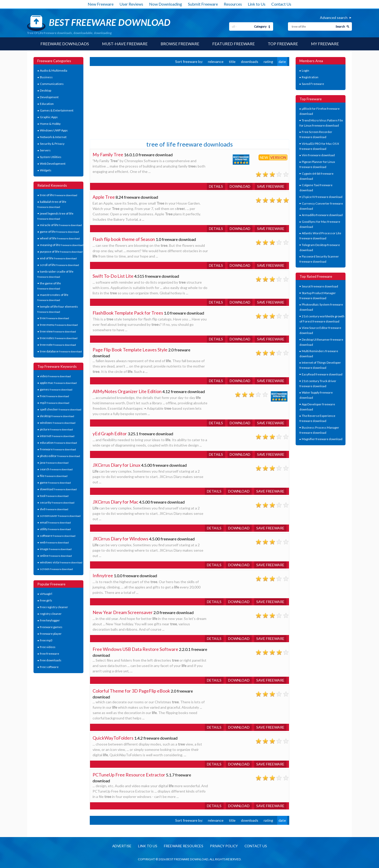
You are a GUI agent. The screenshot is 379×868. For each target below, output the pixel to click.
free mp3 (46, 641)
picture (56, 430)
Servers (45, 151)
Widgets (46, 170)
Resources (233, 4)
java (54, 463)
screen (56, 569)
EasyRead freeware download (322, 374)
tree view (58, 332)
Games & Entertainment (57, 111)
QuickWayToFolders (113, 738)
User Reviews (131, 4)
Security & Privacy (52, 144)
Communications (52, 84)
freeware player (51, 634)
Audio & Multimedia (54, 71)
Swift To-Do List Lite (113, 276)
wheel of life (60, 238)
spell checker (61, 410)
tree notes (59, 338)
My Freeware (325, 44)
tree (54, 318)
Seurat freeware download (320, 286)
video (55, 376)
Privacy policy (224, 846)
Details (214, 186)
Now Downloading (166, 4)
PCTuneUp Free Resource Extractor (129, 775)
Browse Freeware (180, 44)
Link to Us (257, 4)
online (56, 556)
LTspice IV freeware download (322, 197)
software (58, 536)
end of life (58, 258)
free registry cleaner (54, 607)
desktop (57, 416)
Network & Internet (53, 137)
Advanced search (334, 18)
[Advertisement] (128, 102)
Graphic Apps (49, 117)
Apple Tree (104, 197)
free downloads (51, 660)
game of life (59, 232)
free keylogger (50, 621)
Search (340, 26)
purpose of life (61, 252)
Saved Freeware (313, 84)
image (56, 549)
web (54, 543)
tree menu (59, 325)
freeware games (51, 627)
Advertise (120, 846)
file (54, 476)
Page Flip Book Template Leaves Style (130, 350)
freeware (58, 449)
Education (47, 104)
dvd (54, 509)
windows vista (61, 563)
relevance (216, 62)
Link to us (146, 846)
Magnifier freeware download (322, 439)
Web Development (53, 164)
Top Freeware (283, 44)
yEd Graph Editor (110, 433)
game (55, 483)
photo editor (60, 456)
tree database (61, 352)
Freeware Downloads (64, 44)
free (54, 396)
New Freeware (101, 4)
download (58, 489)
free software (49, 667)
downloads (250, 62)
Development (49, 97)
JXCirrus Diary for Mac (115, 502)
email (55, 523)
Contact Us (281, 4)
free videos (48, 647)
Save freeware (270, 186)
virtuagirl (46, 594)
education (58, 443)
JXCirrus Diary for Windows (120, 539)
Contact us (258, 846)
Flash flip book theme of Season (124, 239)
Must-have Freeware (124, 44)
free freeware (49, 654)
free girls (46, 601)
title (232, 62)
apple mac (58, 383)
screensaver (60, 516)
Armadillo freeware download (322, 215)
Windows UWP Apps (54, 131)
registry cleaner (51, 614)
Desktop (46, 91)
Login (305, 71)
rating (268, 62)
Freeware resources (183, 846)
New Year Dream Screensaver (123, 612)
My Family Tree (108, 154)
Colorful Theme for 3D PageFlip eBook (131, 691)
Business (46, 77)
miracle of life (61, 225)
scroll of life (59, 265)
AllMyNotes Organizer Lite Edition (127, 391)
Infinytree (103, 575)
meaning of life (62, 245)
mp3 (55, 403)
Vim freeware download (318, 155)
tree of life (59, 195)
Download (239, 186)
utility (55, 529)
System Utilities (51, 157)
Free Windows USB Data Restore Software (135, 649)
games (56, 390)
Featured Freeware (234, 44)
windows (58, 423)
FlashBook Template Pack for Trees (128, 313)
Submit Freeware (203, 4)
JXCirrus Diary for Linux (116, 465)
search (56, 469)
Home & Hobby (50, 124)
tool (54, 496)
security (57, 503)
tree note (58, 345)
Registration (310, 77)
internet (57, 436)
